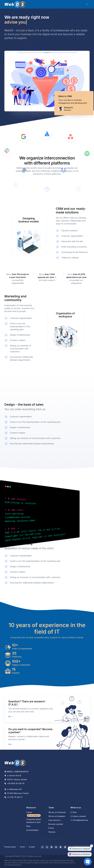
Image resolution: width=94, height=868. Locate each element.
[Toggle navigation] (87, 4)
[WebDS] (15, 4)
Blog (28, 826)
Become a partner (56, 824)
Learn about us (54, 820)
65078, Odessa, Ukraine (16, 779)
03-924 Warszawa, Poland (16, 793)
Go (11, 716)
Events (51, 828)
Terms (22, 847)
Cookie (32, 847)
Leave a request (78, 816)
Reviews (52, 832)
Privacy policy (10, 847)
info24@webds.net (79, 820)
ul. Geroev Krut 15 (13, 776)
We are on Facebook (57, 812)
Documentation (32, 830)
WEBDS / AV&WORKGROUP (17, 772)
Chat (73, 812)
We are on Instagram (57, 816)
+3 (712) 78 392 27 (13, 797)
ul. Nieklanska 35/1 (13, 789)
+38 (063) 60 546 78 (14, 783)
